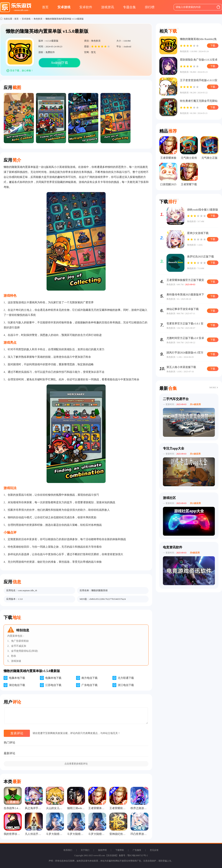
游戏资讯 (108, 7)
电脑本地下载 (17, 678)
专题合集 (129, 7)
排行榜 (150, 7)
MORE (213, 387)
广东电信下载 (90, 685)
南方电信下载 (90, 678)
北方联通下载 (126, 678)
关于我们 (85, 850)
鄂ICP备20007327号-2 (138, 855)
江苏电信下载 (53, 685)
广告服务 (137, 850)
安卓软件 (86, 7)
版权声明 (102, 850)
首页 (45, 7)
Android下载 (59, 63)
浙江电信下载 (126, 685)
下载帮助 (120, 850)
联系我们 (68, 850)
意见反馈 (154, 850)
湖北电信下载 (17, 685)
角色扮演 (38, 19)
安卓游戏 (64, 7)
